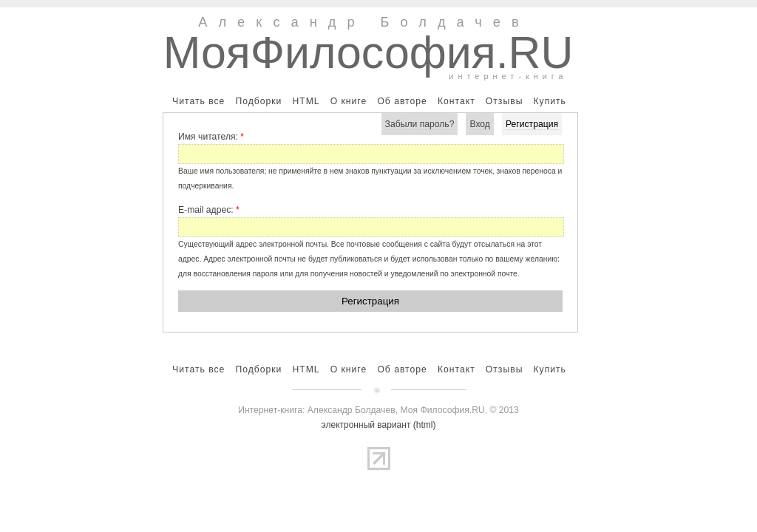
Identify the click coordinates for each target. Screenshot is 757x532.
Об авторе (402, 101)
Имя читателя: (211, 137)
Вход (480, 124)
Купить (549, 101)
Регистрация (532, 124)
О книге (349, 101)
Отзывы (505, 101)
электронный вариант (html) (379, 425)
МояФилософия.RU (369, 52)
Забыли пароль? (420, 124)
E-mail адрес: (209, 210)
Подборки (258, 101)
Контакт (456, 101)
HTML (306, 101)
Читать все (198, 101)
